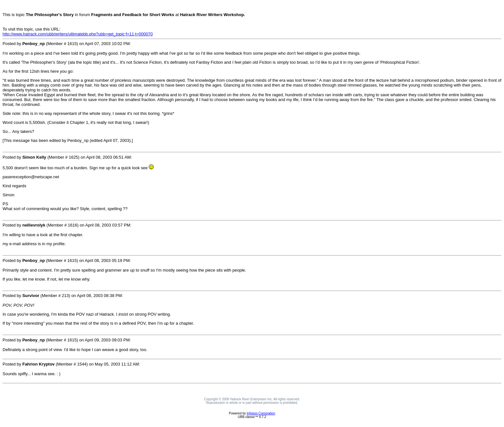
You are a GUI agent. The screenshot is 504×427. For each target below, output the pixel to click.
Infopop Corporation (261, 413)
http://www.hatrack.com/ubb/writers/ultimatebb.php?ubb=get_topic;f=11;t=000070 (78, 34)
